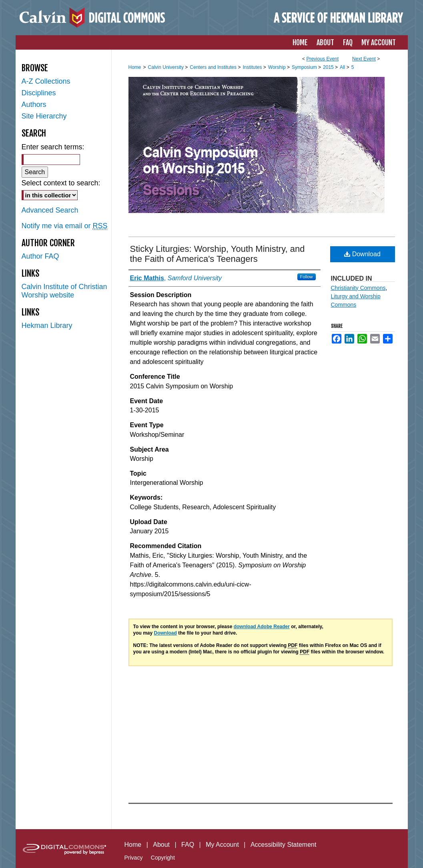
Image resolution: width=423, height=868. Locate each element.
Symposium (305, 67)
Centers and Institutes (214, 67)
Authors (34, 104)
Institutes (253, 67)
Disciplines (39, 93)
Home (135, 67)
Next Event (364, 59)
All (343, 67)
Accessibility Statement (284, 845)
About (161, 845)
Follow (307, 277)
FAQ (188, 845)
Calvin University (167, 67)
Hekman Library (47, 325)
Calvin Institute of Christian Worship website (64, 291)
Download (362, 254)
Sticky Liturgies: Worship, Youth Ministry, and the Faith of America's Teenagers (218, 254)
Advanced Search (50, 210)
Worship (278, 67)
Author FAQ (40, 256)
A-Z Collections (46, 81)
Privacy (134, 858)
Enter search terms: (53, 147)
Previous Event (322, 59)
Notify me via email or (65, 226)
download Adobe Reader (262, 627)
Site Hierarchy (44, 116)
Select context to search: (61, 183)
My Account (222, 845)
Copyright (163, 858)
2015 (329, 67)
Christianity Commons (358, 288)
